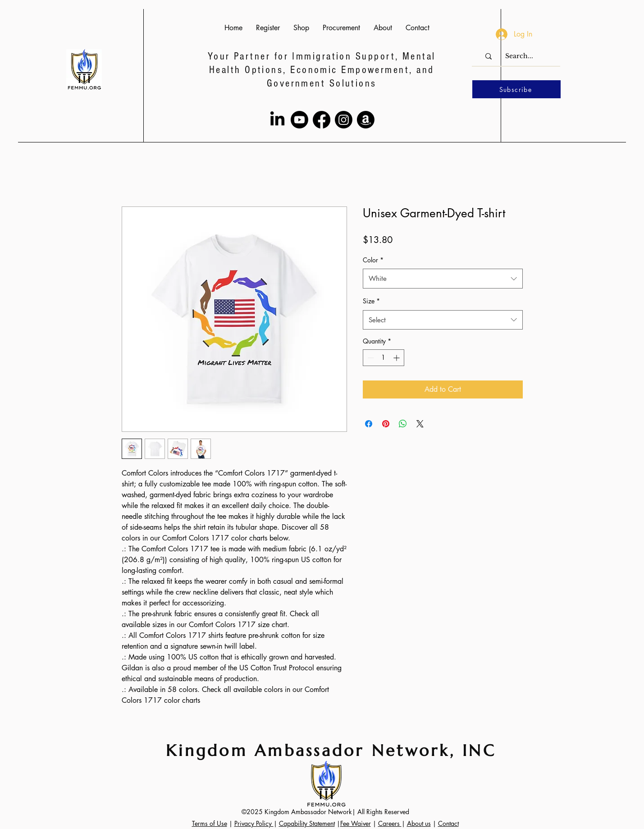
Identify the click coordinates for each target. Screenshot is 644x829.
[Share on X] (420, 424)
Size (371, 301)
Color (373, 260)
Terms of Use (210, 823)
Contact (448, 823)
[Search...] (519, 56)
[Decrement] (370, 358)
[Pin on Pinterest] (386, 424)
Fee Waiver (356, 823)
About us (419, 823)
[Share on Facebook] (369, 424)
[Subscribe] (516, 89)
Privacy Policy (254, 823)
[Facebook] (322, 120)
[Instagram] (344, 120)
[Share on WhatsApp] (403, 424)
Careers (390, 823)
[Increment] (397, 358)
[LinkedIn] (277, 120)
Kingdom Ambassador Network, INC (331, 751)
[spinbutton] (384, 358)
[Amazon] (366, 120)
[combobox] (443, 279)
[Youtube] (299, 120)
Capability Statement (307, 823)
